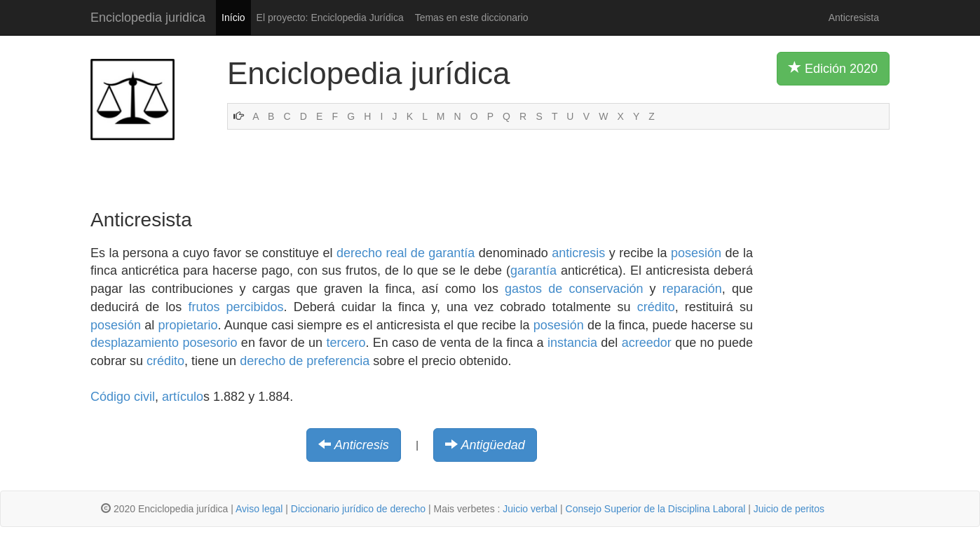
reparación (692, 289)
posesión (696, 253)
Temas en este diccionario (472, 18)
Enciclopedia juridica (148, 18)
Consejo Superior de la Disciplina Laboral (656, 509)
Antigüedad (493, 445)
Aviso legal (259, 509)
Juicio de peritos (789, 509)
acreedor (647, 343)
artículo (183, 397)
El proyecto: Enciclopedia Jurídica (330, 18)
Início (233, 18)
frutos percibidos (236, 307)
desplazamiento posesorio (164, 343)
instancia (572, 343)
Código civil (123, 397)
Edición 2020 (833, 68)
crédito (656, 307)
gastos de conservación (574, 289)
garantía (533, 270)
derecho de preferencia (305, 361)
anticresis (578, 253)
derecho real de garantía (406, 253)
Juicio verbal (530, 509)
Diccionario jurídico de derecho (358, 509)
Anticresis (362, 445)
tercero (346, 343)
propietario (188, 325)
